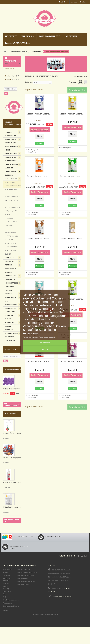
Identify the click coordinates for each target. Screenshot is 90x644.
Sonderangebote (13, 386)
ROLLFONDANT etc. (50, 36)
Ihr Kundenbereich (27, 582)
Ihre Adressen (22, 595)
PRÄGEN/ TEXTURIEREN (10, 258)
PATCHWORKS (12, 253)
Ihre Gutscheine (23, 601)
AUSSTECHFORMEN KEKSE (13, 165)
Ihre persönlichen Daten (26, 598)
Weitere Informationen (31, 337)
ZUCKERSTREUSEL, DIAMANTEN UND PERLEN (12, 354)
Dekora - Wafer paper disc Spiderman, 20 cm (20, 475)
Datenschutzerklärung (11, 623)
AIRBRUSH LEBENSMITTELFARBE (13, 201)
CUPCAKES (9, 274)
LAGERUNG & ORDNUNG (11, 240)
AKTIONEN (71, 36)
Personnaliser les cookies (48, 337)
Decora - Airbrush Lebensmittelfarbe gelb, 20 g (72, 114)
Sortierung (29, 82)
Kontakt (83, 2)
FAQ (4, 614)
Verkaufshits (7, 586)
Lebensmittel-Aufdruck (10, 305)
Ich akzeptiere (45, 349)
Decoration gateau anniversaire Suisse (45, 631)
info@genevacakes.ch (64, 613)
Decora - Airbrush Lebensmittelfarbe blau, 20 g (40, 114)
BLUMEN (10, 235)
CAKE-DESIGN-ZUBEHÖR (11, 190)
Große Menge (10, 296)
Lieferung (6, 592)
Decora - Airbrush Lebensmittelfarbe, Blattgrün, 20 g (72, 176)
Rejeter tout (45, 343)
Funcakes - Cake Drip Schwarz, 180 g (18, 499)
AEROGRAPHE (12, 195)
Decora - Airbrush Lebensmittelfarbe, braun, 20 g (40, 239)
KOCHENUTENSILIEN (13, 300)
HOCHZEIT (11, 36)
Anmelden (74, 2)
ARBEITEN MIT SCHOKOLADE (10, 158)
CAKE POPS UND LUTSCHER (11, 183)
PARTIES (8, 311)
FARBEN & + (28, 36)
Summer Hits (10, 339)
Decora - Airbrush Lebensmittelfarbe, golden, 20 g (72, 239)
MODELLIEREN (10, 249)
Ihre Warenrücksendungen (27, 589)
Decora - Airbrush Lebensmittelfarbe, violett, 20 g (72, 361)
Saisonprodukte (11, 321)
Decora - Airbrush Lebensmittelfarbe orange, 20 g (40, 176)
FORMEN (8, 282)
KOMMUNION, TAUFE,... (17, 43)
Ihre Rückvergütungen (26, 592)
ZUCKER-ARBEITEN (9, 345)
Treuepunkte (7, 620)
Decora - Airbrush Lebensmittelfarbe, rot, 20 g (40, 361)
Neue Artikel (11, 431)
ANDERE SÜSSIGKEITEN (11, 151)
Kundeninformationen (11, 617)
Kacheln (81, 82)
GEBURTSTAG (10, 292)
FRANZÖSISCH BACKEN (11, 287)
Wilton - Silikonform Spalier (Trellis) (17, 406)
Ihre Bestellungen (24, 586)
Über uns (6, 600)
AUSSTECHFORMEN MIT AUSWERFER (12, 215)
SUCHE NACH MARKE (10, 334)
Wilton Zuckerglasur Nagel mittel (15, 524)
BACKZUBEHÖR (11, 170)
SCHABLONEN (12, 206)
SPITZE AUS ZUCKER (10, 269)
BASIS (9, 231)
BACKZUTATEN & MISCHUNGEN (11, 176)
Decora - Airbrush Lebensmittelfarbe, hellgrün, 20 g (72, 299)
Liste (86, 82)
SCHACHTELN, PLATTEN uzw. (10, 327)
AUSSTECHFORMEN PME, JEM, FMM (12, 226)
